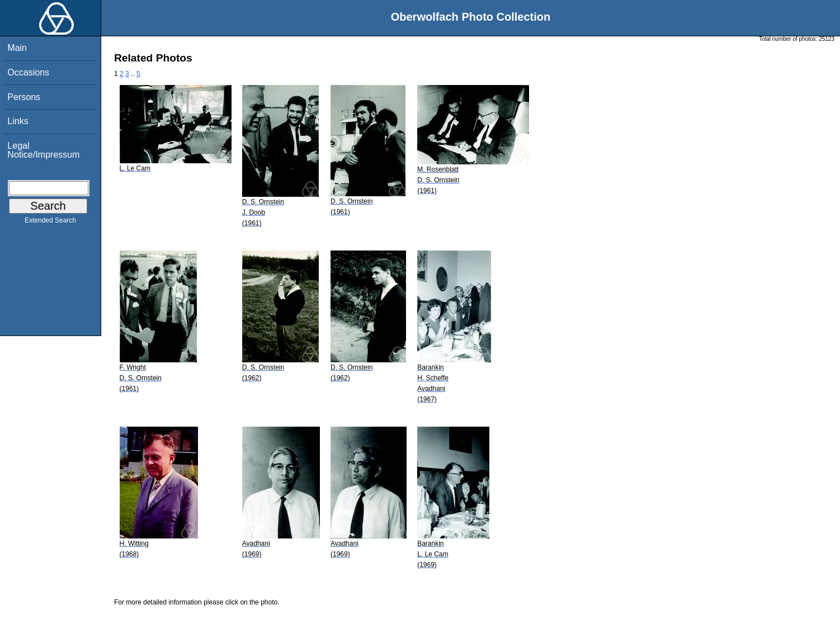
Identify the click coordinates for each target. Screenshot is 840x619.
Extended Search (50, 223)
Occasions (28, 72)
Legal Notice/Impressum (43, 150)
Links (18, 121)
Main (17, 48)
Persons (24, 97)
